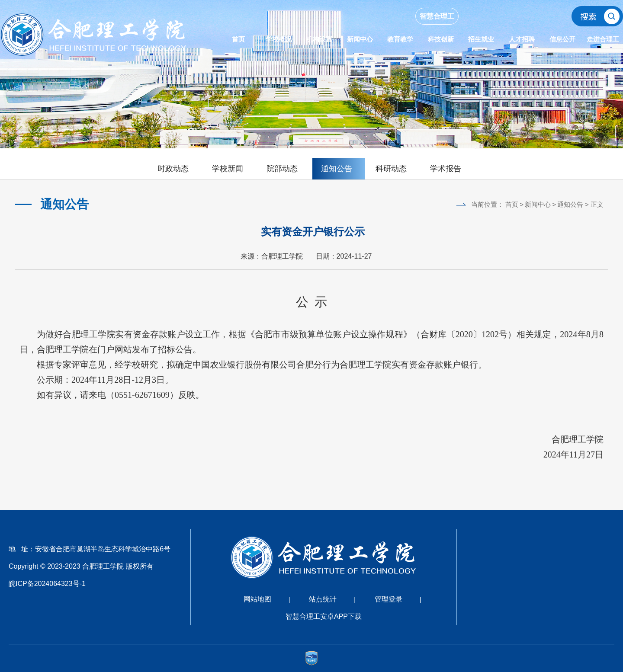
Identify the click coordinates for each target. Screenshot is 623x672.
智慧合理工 (437, 16)
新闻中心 (360, 39)
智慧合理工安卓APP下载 (324, 616)
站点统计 (323, 599)
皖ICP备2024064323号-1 (47, 584)
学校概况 (279, 39)
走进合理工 (603, 39)
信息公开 (562, 39)
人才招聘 (522, 39)
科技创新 (441, 39)
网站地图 (257, 599)
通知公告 (337, 169)
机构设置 (319, 39)
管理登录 (389, 599)
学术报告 (446, 169)
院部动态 (282, 169)
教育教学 (400, 39)
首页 (238, 39)
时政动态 (173, 169)
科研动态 (391, 169)
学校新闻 (228, 169)
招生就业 (481, 39)
